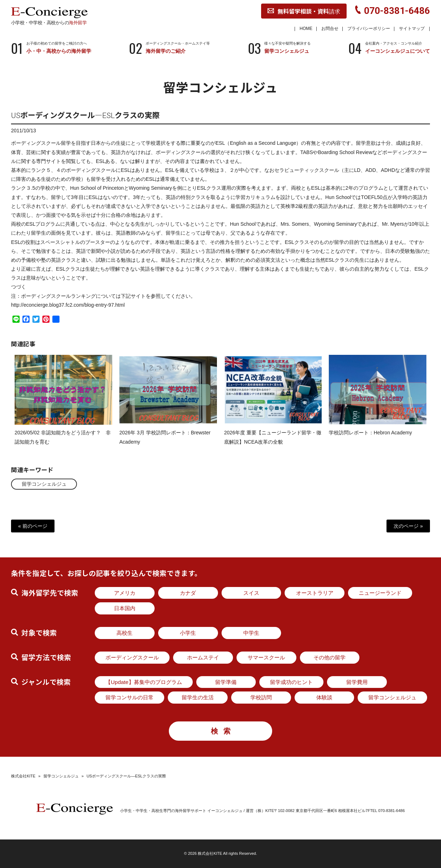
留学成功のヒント (291, 682)
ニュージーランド (380, 593)
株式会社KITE (23, 776)
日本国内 (125, 608)
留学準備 (226, 682)
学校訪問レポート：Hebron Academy (370, 439)
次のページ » (408, 526)
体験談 (324, 697)
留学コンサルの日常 (129, 697)
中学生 (251, 633)
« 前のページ (33, 526)
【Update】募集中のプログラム (144, 682)
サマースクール (266, 657)
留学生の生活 (198, 697)
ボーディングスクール (132, 657)
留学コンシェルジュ (44, 484)
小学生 (188, 633)
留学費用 (357, 682)
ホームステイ (203, 657)
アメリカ (125, 593)
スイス (251, 593)
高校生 (124, 633)
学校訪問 (261, 697)
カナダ (188, 593)
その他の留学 (330, 657)
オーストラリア (315, 593)
